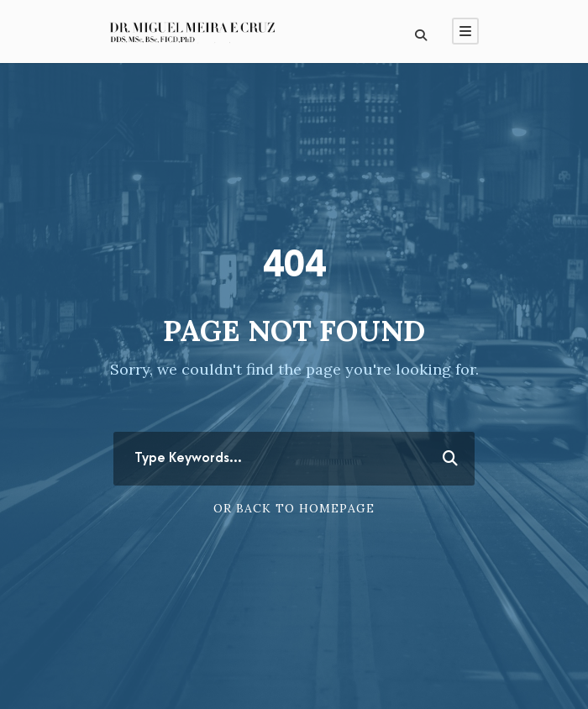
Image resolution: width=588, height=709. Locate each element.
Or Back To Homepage (294, 508)
